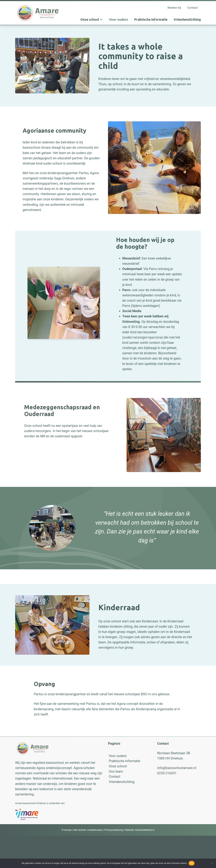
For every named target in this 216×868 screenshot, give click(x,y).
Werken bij (174, 8)
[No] (212, 863)
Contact (193, 8)
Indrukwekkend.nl (145, 830)
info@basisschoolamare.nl (177, 768)
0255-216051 (167, 773)
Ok (191, 863)
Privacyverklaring (114, 830)
